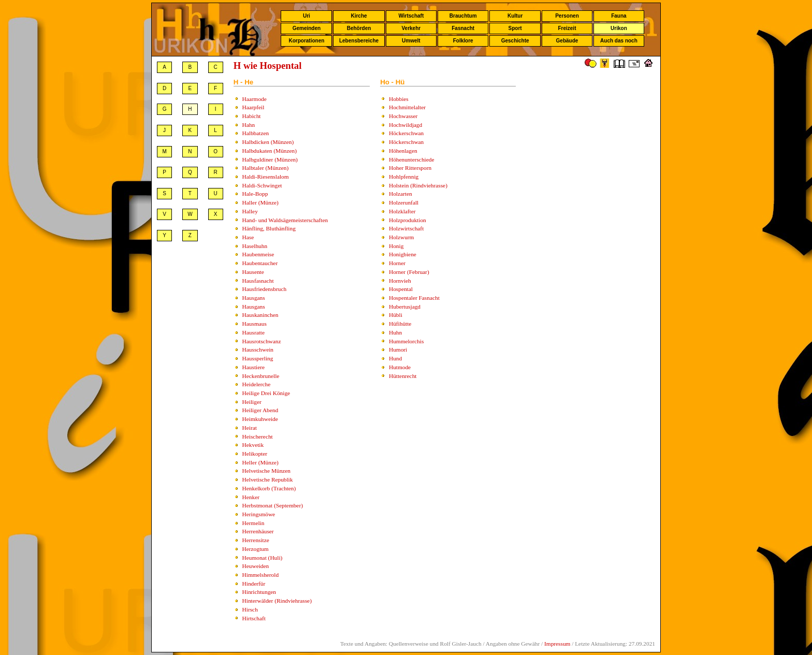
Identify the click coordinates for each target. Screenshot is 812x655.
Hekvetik (253, 445)
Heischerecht (258, 436)
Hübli (396, 315)
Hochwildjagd (405, 125)
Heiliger (252, 402)
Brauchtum (463, 16)
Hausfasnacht (258, 281)
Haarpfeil (253, 107)
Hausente (253, 272)
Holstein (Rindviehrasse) (418, 185)
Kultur (515, 16)
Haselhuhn (255, 246)
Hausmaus (255, 324)
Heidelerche (257, 384)
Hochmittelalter (407, 107)
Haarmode (255, 99)
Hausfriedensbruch (265, 289)
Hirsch (250, 609)
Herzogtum (256, 549)
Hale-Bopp (255, 194)
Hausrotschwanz (262, 341)
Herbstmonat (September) (273, 505)
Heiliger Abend (260, 410)
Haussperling (258, 358)
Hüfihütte (400, 324)
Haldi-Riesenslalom (266, 177)
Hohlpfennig (404, 177)
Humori (398, 350)
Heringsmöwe (259, 514)
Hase (248, 237)
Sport (515, 28)
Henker (251, 497)
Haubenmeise (258, 254)
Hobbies (399, 99)
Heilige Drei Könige (266, 393)
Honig (396, 246)
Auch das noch (619, 41)
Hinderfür (254, 584)
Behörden (359, 28)
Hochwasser (403, 116)
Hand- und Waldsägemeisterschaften (285, 220)
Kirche (359, 16)
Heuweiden (256, 566)
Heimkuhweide (260, 419)
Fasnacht (463, 28)
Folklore (463, 41)
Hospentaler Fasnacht (414, 298)
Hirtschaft (254, 618)
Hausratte (253, 332)
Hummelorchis (406, 341)
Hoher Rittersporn (410, 168)
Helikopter (255, 454)
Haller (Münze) (260, 202)
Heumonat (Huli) (263, 558)
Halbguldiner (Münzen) (270, 159)
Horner (397, 263)
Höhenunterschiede (411, 159)
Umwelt (411, 41)
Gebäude (567, 41)
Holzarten (401, 194)
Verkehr (411, 28)
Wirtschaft (411, 16)
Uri (307, 16)
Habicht (252, 116)
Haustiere (253, 367)
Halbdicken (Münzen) (268, 142)
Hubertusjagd (405, 307)
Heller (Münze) (260, 462)
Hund (395, 358)
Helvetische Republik (268, 479)
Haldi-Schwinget (262, 185)
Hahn (249, 125)
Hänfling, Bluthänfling (269, 228)
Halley (250, 211)
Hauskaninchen (260, 315)
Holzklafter (402, 211)
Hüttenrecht (403, 376)
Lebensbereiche (359, 41)
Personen (567, 16)
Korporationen (306, 41)
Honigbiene (403, 254)
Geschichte (515, 41)
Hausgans (254, 298)
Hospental (401, 289)
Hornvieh (400, 281)
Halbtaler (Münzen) (266, 168)
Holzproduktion (408, 220)
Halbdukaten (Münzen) (270, 151)
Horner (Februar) (409, 272)
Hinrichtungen (259, 592)
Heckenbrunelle (261, 376)
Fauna (619, 16)
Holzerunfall (404, 202)
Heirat (250, 428)
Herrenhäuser (258, 531)
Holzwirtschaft (406, 228)
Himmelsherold (260, 575)
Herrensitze (256, 540)
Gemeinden (307, 28)
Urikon (619, 28)
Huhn (395, 332)
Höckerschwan (406, 133)
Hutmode (400, 367)
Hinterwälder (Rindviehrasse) (277, 601)
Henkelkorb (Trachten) (269, 488)
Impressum (557, 644)
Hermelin (253, 523)
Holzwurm (401, 237)
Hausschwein (258, 350)
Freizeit (567, 28)
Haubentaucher (260, 263)
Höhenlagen (403, 151)
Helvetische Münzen (266, 471)
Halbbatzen (256, 133)
